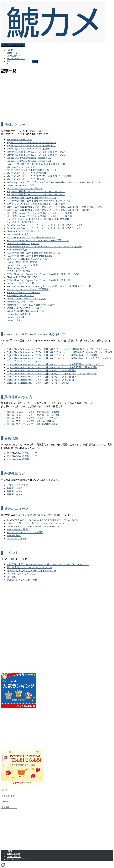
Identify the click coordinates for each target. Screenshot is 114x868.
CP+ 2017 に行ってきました (21, 574)
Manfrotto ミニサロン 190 (20, 302)
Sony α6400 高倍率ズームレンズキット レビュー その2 (36, 192)
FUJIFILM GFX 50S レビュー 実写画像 (28, 289)
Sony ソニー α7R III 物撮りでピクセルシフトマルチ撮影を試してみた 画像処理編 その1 (54, 207)
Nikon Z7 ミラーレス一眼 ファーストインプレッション (35, 523)
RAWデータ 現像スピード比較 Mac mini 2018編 (31, 198)
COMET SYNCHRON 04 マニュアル (26, 299)
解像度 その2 (14, 491)
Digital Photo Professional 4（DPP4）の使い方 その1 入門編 (38, 383)
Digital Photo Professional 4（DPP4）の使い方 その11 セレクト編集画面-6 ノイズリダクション (57, 349)
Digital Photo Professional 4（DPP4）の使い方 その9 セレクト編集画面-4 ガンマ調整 (52, 355)
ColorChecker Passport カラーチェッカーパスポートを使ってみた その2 (44, 225)
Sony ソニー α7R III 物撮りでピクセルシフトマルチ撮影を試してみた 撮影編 (48, 210)
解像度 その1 (14, 494)
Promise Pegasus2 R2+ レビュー (23, 314)
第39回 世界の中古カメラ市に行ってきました (31, 571)
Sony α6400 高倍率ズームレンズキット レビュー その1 (36, 195)
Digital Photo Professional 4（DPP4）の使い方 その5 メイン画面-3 (41, 371)
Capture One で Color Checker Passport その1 (29, 161)
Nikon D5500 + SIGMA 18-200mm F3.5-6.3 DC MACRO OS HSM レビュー (44, 247)
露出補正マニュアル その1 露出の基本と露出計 (32, 424)
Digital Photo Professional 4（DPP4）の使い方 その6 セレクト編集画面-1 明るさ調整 (52, 367)
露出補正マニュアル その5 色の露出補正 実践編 (33, 412)
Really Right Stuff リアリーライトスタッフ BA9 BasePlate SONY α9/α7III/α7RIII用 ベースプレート (57, 182)
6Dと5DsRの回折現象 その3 (22, 453)
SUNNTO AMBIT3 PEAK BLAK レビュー (28, 259)
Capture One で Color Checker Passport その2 (29, 158)
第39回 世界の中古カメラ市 (22, 580)
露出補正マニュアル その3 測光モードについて (32, 418)
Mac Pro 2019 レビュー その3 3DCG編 (26, 173)
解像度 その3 (14, 488)
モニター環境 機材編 (18, 271)
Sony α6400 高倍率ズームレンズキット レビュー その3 (36, 155)
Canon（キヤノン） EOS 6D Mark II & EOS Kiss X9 (33, 526)
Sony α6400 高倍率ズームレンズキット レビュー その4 (36, 152)
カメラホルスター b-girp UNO (23, 244)
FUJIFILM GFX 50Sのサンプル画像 (25, 533)
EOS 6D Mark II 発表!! (18, 529)
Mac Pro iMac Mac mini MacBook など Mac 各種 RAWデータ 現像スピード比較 (49, 286)
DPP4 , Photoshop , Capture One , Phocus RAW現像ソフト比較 (39, 280)
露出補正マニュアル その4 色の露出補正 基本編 (33, 415)
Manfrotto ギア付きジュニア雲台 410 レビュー (31, 305)
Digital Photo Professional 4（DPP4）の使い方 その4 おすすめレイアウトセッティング (52, 374)
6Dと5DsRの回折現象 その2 (22, 456)
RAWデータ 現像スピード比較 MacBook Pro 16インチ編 (36, 164)
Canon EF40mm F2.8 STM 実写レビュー (27, 265)
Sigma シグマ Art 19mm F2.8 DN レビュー (28, 149)
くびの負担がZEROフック (20, 296)
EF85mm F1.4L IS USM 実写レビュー (26, 231)
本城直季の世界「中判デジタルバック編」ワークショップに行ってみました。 (48, 564)
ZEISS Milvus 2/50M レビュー (22, 268)
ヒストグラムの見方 (17, 485)
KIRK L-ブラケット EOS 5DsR (23, 293)
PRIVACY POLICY (16, 59)
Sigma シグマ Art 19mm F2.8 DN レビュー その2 (31, 146)
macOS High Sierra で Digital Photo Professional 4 (31, 237)
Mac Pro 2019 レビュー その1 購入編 (26, 179)
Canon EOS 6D (14, 320)
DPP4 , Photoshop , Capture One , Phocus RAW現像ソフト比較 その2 (43, 274)
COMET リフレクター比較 (21, 283)
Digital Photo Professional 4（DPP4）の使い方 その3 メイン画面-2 (41, 377)
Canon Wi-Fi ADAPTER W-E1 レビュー (27, 311)
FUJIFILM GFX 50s (16, 539)
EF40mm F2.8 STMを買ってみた (23, 277)
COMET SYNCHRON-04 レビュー (24, 308)
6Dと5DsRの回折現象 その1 (22, 459)
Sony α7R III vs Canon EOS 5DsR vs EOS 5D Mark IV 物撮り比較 (39, 219)
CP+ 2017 (11, 577)
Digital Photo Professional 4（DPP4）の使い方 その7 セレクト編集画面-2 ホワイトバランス (55, 364)
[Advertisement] (57, 100)
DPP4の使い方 (14, 56)
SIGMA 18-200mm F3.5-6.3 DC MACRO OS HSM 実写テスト (38, 240)
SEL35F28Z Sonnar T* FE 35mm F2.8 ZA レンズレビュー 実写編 (39, 213)
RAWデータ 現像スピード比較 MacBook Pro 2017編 (33, 253)
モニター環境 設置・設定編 (22, 262)
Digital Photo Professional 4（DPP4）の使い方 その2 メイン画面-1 (41, 380)
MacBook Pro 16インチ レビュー (23, 167)
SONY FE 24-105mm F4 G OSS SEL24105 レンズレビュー (36, 204)
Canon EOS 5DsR (15, 317)
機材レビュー (13, 53)
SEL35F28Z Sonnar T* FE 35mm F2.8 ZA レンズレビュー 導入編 (39, 216)
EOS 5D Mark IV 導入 (18, 234)
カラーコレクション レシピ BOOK (25, 188)
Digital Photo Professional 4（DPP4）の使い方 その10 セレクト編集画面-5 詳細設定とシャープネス (60, 352)
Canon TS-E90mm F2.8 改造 (21, 185)
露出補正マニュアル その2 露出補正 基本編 (30, 421)
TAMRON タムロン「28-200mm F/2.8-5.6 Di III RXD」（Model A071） (43, 520)
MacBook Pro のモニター (19, 139)
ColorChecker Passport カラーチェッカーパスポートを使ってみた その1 (44, 228)
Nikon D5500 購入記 (17, 250)
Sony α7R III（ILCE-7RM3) (21, 222)
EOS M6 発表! (14, 536)
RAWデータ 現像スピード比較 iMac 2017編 (29, 256)
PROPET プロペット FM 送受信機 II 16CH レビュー (34, 170)
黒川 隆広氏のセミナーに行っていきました (29, 568)
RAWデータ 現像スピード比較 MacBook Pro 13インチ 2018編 (38, 201)
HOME (10, 50)
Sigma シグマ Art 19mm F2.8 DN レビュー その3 (31, 143)
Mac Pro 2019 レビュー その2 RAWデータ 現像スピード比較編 (39, 176)
